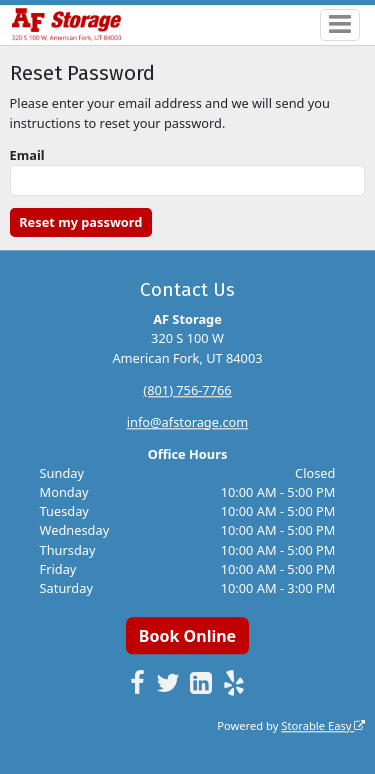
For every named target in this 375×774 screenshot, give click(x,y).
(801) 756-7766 (187, 390)
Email (27, 155)
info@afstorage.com (188, 422)
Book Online (187, 636)
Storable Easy (323, 725)
